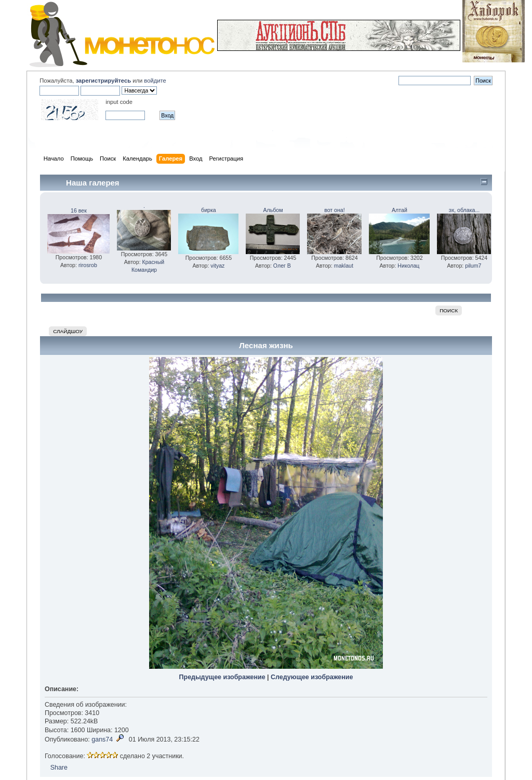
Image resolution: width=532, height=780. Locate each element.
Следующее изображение (312, 677)
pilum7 (473, 266)
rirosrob (88, 265)
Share (59, 768)
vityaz (217, 266)
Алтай (400, 210)
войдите (155, 81)
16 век (79, 210)
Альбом (273, 210)
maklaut (344, 266)
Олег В (282, 266)
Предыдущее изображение (222, 677)
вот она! (335, 210)
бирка (209, 210)
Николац (408, 266)
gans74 (102, 739)
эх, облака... (464, 210)
